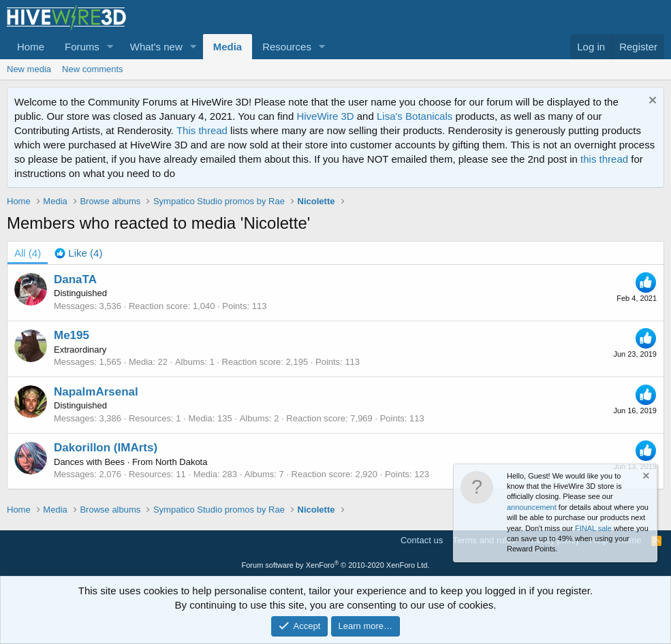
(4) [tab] (28, 253)
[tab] (78, 253)
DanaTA (75, 279)
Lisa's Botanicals (415, 116)
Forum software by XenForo (336, 565)
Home (31, 47)
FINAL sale (593, 528)
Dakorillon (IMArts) (106, 448)
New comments (93, 69)
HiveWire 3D (325, 116)
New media (29, 69)
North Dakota (182, 462)
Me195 (72, 335)
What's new (156, 47)
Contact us (422, 540)
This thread (202, 130)
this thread (604, 159)
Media (228, 47)
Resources (287, 47)
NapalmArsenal (96, 392)
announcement (532, 507)
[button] (110, 47)
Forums (82, 47)
